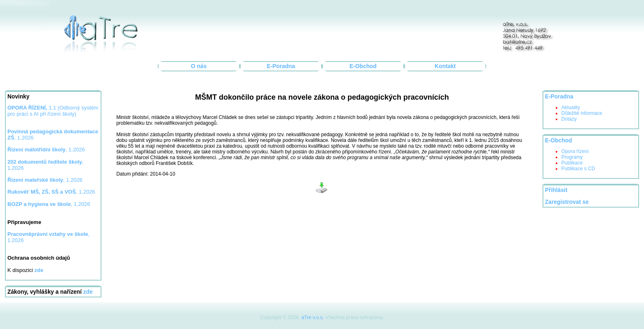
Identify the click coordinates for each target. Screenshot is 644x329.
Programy (572, 157)
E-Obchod (363, 66)
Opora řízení (575, 151)
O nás (199, 66)
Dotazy (569, 119)
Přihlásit (556, 190)
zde (88, 292)
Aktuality (571, 107)
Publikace (572, 163)
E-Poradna (281, 66)
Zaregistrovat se (567, 202)
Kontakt (445, 66)
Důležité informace (582, 113)
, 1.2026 (46, 150)
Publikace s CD (578, 169)
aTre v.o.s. (313, 318)
